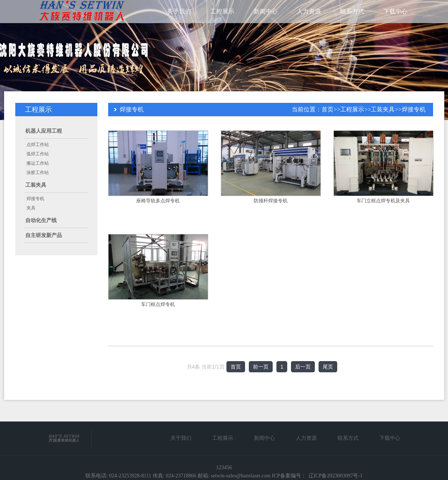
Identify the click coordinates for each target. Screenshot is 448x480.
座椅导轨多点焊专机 (158, 201)
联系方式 (352, 11)
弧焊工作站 (38, 154)
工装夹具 (36, 185)
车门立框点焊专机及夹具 (383, 201)
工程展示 (222, 11)
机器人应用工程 (44, 131)
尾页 (328, 367)
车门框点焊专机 (158, 304)
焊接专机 (35, 199)
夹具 (31, 208)
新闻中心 (266, 11)
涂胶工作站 (38, 173)
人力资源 (309, 11)
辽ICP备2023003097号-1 (336, 476)
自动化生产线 (41, 220)
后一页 (303, 367)
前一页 (261, 367)
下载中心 (395, 11)
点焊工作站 (38, 145)
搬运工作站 (38, 163)
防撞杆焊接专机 (271, 201)
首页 (328, 109)
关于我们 (179, 11)
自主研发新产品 (44, 235)
